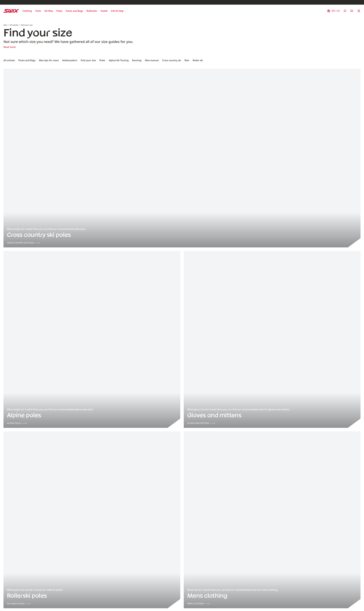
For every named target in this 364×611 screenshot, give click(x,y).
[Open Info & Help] (117, 11)
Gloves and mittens (201, 423)
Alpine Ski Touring (119, 60)
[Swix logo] (11, 11)
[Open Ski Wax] (49, 11)
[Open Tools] (38, 11)
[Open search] (345, 11)
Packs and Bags (27, 60)
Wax (187, 60)
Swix (5, 25)
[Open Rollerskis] (92, 11)
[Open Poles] (59, 11)
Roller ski (198, 60)
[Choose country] (333, 11)
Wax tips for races (49, 60)
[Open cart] (352, 11)
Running (137, 60)
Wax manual (152, 60)
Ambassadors (70, 60)
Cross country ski (172, 60)
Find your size (27, 25)
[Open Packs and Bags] (74, 11)
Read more (10, 47)
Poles (102, 60)
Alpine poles (17, 423)
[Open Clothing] (27, 11)
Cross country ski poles (23, 243)
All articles (14, 25)
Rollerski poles (19, 604)
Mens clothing (198, 604)
